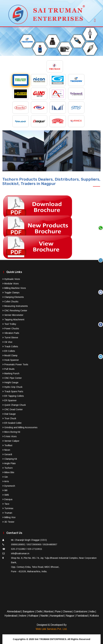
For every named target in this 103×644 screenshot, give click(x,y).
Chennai (67, 611)
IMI (5, 490)
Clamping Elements (13, 297)
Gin (5, 477)
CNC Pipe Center (12, 378)
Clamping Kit (10, 459)
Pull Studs (8, 369)
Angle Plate (9, 463)
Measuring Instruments (15, 306)
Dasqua (7, 499)
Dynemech (9, 486)
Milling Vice (9, 517)
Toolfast (7, 445)
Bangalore (29, 611)
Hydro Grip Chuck (12, 387)
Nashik (44, 616)
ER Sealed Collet (12, 423)
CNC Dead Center (13, 409)
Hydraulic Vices (11, 279)
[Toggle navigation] (95, 19)
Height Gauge (10, 382)
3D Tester (8, 522)
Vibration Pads (11, 333)
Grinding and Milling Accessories (20, 427)
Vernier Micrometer (13, 315)
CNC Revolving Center (15, 311)
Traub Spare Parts (13, 391)
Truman (7, 513)
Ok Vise (7, 342)
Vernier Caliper (11, 441)
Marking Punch (11, 373)
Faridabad (82, 616)
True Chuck (9, 418)
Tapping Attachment (13, 320)
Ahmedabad (14, 611)
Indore (23, 616)
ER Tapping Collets (13, 396)
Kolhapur (33, 616)
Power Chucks (11, 329)
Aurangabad (57, 616)
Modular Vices (11, 284)
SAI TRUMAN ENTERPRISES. (51, 639)
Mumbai (48, 611)
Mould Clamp (10, 355)
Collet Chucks (10, 302)
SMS (6, 495)
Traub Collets (10, 346)
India (92, 611)
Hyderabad (11, 616)
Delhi (39, 611)
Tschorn (8, 468)
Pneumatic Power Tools (15, 364)
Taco (6, 504)
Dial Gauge (9, 414)
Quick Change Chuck (14, 405)
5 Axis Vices (10, 436)
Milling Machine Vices (14, 288)
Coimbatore (80, 611)
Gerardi (7, 454)
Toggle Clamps (11, 293)
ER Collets (9, 351)
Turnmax (8, 508)
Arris (6, 481)
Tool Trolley (9, 324)
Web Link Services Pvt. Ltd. (51, 629)
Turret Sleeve (10, 337)
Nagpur (70, 616)
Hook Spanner (11, 360)
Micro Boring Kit (11, 432)
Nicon (6, 450)
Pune (58, 611)
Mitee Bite (8, 472)
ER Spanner (10, 400)
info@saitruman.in (20, 553)
